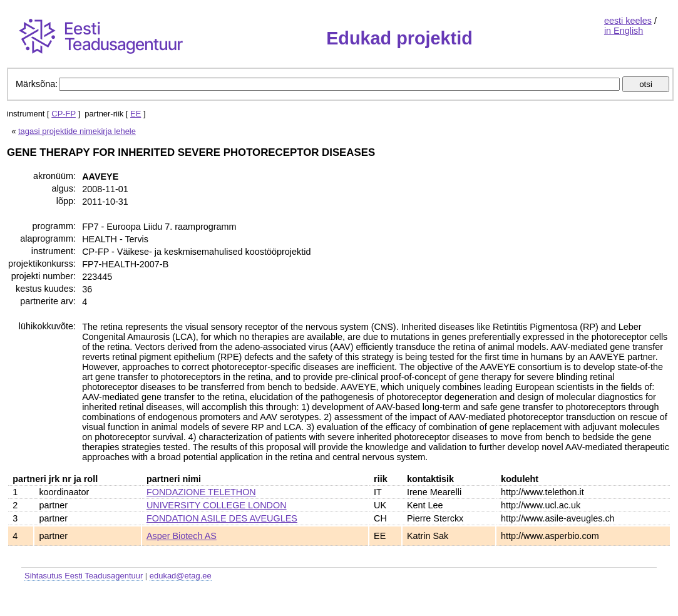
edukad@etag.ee (181, 576)
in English (624, 31)
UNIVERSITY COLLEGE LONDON (217, 505)
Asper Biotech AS (182, 536)
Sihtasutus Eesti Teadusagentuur (84, 576)
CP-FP (64, 114)
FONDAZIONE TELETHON (201, 492)
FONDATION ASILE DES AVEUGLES (222, 518)
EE (136, 114)
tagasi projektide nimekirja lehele (77, 131)
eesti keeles (628, 21)
